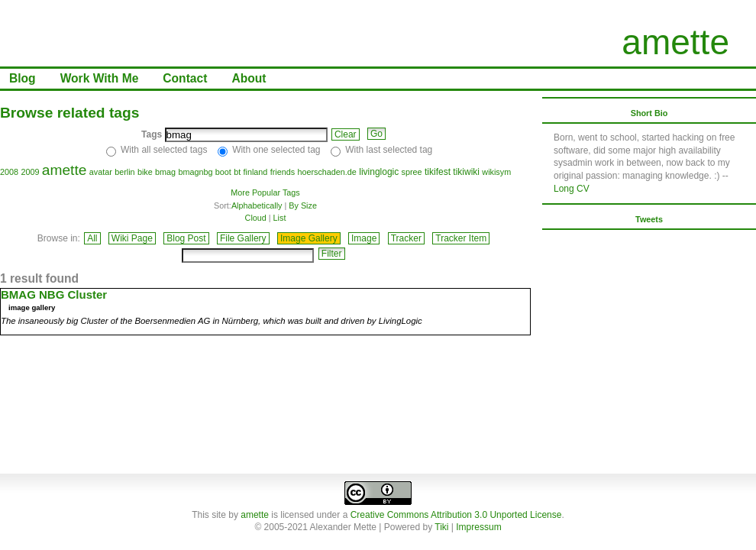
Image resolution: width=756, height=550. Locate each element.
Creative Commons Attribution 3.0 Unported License (456, 515)
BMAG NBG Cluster (54, 294)
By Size (303, 205)
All (92, 238)
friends (283, 172)
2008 (9, 172)
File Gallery (243, 238)
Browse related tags (69, 113)
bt (237, 172)
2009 (30, 172)
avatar (101, 172)
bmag (165, 172)
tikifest (438, 172)
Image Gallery (309, 238)
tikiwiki (466, 172)
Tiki (441, 527)
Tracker (406, 238)
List (280, 218)
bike (145, 172)
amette (675, 42)
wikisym (496, 172)
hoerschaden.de (326, 172)
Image (364, 238)
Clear (346, 134)
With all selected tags (164, 150)
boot (223, 172)
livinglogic (379, 172)
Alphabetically (257, 205)
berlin (124, 172)
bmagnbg (195, 172)
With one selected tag (276, 150)
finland (256, 172)
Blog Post (186, 238)
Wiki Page (132, 238)
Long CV (572, 189)
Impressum (478, 527)
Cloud (256, 218)
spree (412, 172)
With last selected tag (389, 150)
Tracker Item (461, 238)
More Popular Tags (265, 192)
